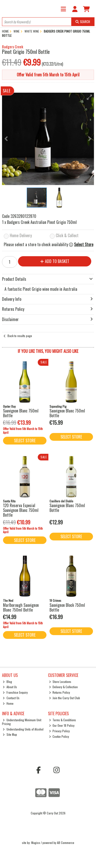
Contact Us (11, 698)
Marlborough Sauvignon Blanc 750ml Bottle (21, 607)
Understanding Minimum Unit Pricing (22, 722)
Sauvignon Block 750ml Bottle (67, 607)
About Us (10, 687)
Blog (7, 682)
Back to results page (20, 336)
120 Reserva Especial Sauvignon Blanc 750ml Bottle (21, 510)
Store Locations (60, 682)
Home (8, 703)
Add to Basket (55, 261)
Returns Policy (60, 692)
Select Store (84, 245)
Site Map (10, 734)
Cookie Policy (59, 736)
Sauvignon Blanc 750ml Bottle (21, 413)
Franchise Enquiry (15, 692)
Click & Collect (67, 236)
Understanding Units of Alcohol (23, 729)
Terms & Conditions (63, 720)
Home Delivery (21, 236)
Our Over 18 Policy (62, 725)
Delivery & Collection (63, 687)
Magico (36, 843)
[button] (89, 97)
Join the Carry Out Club (65, 698)
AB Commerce (66, 843)
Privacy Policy (59, 731)
